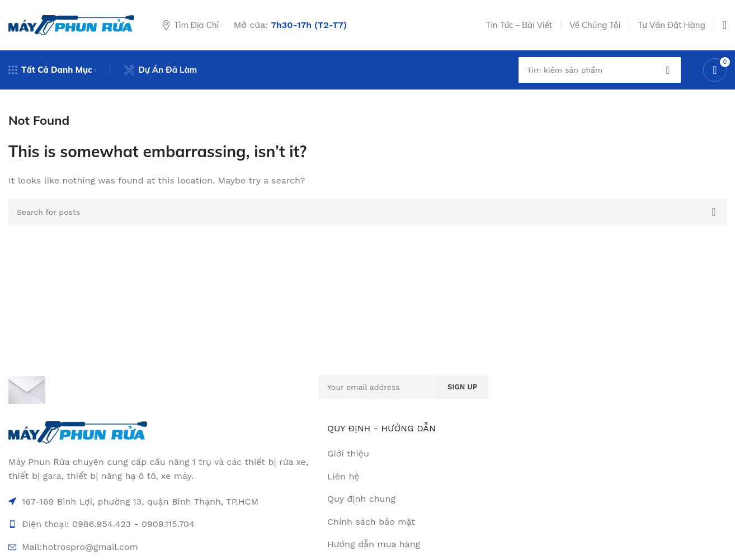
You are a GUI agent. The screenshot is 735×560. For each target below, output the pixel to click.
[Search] (600, 70)
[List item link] (481, 477)
